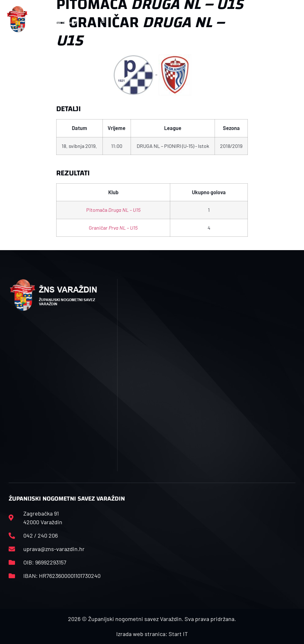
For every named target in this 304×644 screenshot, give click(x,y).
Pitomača (113, 210)
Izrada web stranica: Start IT (152, 634)
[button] (103, 19)
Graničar (113, 228)
